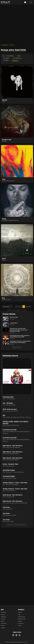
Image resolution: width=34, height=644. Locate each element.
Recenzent (15, 60)
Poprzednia (6, 307)
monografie (4, 623)
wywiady (3, 628)
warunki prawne (22, 617)
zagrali (2, 621)
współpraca (21, 623)
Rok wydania (6, 58)
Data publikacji (10, 56)
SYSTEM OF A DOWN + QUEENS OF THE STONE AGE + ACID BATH (16, 423)
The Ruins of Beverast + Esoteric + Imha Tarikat (15, 483)
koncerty (3, 615)
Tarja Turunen (6, 507)
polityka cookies (22, 619)
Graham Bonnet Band (8, 397)
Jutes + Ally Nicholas (8, 403)
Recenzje (12, 45)
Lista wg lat (6, 60)
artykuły (3, 625)
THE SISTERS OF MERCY (9, 470)
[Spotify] (16, 635)
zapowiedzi (4, 617)
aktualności (4, 612)
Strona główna (5, 45)
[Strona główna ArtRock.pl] (6, 2)
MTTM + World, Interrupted (10, 409)
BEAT (4, 415)
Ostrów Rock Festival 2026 (10, 430)
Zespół (19, 56)
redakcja (20, 612)
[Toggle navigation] (31, 2)
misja (19, 615)
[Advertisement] (17, 23)
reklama (20, 621)
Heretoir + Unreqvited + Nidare (11, 464)
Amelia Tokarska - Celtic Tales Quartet (13, 445)
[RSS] (20, 635)
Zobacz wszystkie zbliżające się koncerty (17, 525)
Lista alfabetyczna (17, 58)
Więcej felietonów (17, 347)
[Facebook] (13, 635)
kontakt (20, 625)
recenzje (3, 619)
